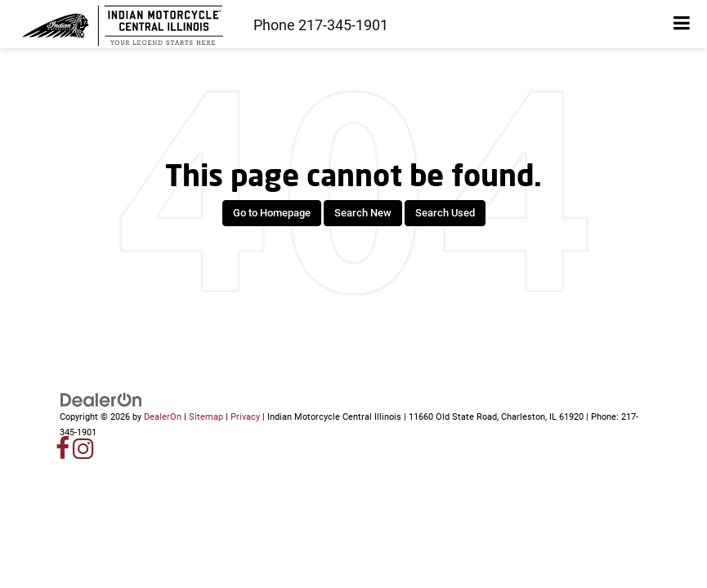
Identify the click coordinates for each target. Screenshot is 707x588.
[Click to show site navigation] (682, 24)
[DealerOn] (101, 400)
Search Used (445, 213)
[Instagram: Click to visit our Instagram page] (83, 454)
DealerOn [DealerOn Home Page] (163, 417)
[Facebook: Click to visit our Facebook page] (63, 454)
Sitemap (206, 417)
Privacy (245, 417)
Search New (363, 213)
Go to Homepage (272, 213)
